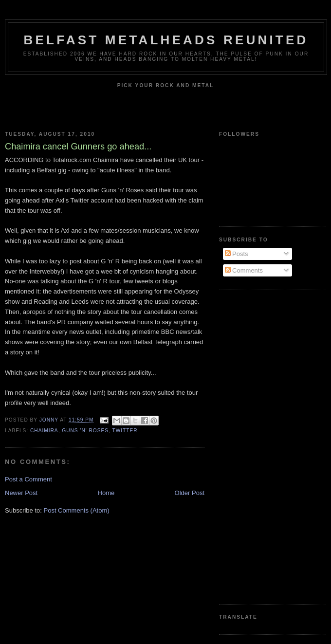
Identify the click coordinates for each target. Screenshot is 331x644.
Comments (244, 270)
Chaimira (44, 431)
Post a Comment (28, 479)
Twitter (125, 431)
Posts (237, 254)
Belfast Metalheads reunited (166, 40)
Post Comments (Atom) (77, 510)
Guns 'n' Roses (85, 431)
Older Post (190, 493)
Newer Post (21, 493)
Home (106, 493)
